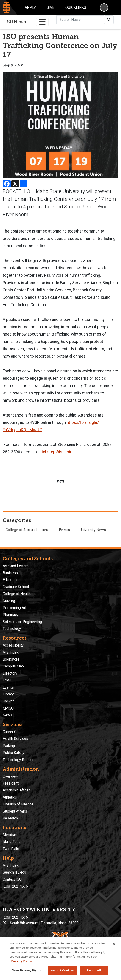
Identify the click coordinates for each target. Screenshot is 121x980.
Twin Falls (11, 849)
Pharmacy (11, 615)
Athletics (10, 797)
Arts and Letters (16, 566)
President (11, 783)
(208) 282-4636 (15, 886)
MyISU (8, 708)
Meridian (10, 835)
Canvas (9, 701)
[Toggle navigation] (42, 22)
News (7, 715)
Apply (30, 7)
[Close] (114, 944)
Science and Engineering (22, 622)
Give (50, 7)
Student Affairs (15, 811)
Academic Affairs (17, 790)
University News (93, 530)
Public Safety (14, 753)
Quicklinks (76, 7)
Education (11, 580)
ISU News (16, 22)
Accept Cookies (62, 970)
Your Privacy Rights (27, 970)
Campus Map (13, 666)
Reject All (94, 970)
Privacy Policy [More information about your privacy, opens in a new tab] (21, 961)
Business (10, 573)
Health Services (15, 739)
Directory (10, 673)
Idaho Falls (12, 842)
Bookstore (11, 659)
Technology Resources (21, 760)
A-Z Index (11, 652)
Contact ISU (12, 879)
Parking (9, 746)
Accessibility (13, 645)
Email (7, 680)
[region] (60, 958)
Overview (10, 776)
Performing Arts (16, 608)
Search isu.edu (14, 872)
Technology (12, 629)
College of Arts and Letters (27, 530)
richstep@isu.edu (56, 452)
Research (10, 818)
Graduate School (16, 587)
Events (64, 530)
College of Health (17, 594)
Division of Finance (18, 804)
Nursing (9, 601)
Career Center (14, 732)
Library (8, 694)
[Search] (104, 8)
